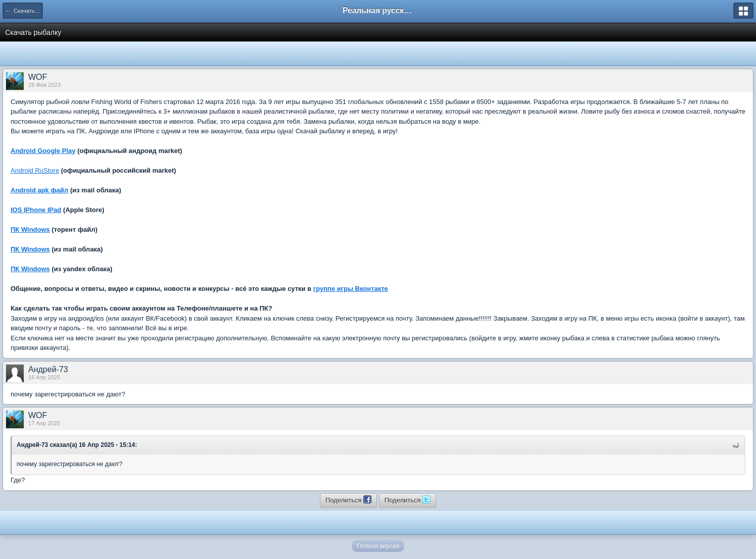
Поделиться (348, 499)
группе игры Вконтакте (351, 289)
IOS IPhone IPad (36, 210)
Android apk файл (39, 190)
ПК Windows (30, 230)
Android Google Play (43, 151)
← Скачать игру (24, 11)
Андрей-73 (48, 369)
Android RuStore (35, 170)
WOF (38, 77)
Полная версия (378, 546)
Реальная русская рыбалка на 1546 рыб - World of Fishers (378, 10)
